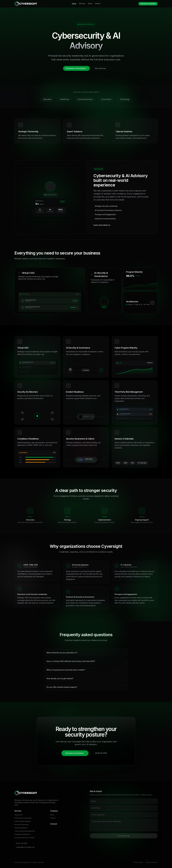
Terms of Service (152, 862)
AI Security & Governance (23, 818)
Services (82, 4)
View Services (100, 68)
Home (74, 4)
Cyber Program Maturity (22, 821)
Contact (98, 4)
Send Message (124, 836)
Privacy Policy (138, 862)
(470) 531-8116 (101, 753)
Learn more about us (102, 225)
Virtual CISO (18, 815)
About (90, 4)
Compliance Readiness (22, 834)
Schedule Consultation (148, 4)
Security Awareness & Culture (24, 838)
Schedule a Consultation (76, 68)
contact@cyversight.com (25, 847)
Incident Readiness (21, 828)
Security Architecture (21, 825)
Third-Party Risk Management (25, 831)
